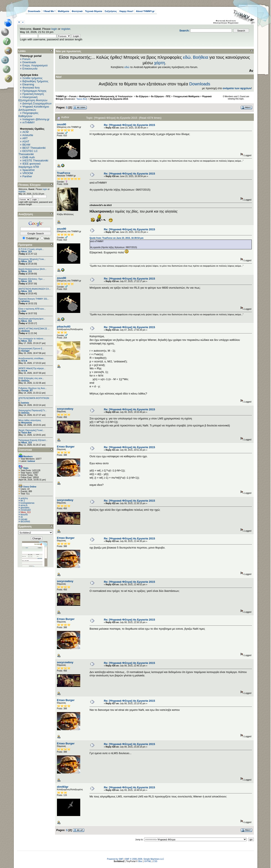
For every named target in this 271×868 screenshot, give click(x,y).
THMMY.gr (61, 96)
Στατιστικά (25, 450)
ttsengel (25, 351)
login (54, 29)
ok (22, 517)
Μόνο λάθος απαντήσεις (30, 420)
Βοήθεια (200, 57)
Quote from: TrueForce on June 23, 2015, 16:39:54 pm (117, 238)
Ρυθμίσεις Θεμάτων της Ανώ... (33, 388)
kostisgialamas (28, 503)
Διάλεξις (25, 381)
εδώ (187, 57)
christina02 (26, 510)
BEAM (26, 145)
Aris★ (24, 361)
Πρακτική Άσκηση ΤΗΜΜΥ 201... (34, 299)
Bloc (140, 861)
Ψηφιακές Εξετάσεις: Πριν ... (32, 279)
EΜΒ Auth (29, 157)
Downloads (34, 11)
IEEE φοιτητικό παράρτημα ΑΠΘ (30, 165)
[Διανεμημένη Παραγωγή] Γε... (33, 410)
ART (25, 138)
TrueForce (64, 173)
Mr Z (23, 501)
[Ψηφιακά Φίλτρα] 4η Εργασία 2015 (109, 99)
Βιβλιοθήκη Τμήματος (35, 81)
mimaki (24, 519)
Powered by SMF (115, 859)
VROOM (28, 173)
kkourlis (24, 515)
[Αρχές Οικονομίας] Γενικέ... (31, 430)
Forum (26, 59)
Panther (27, 176)
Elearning (28, 84)
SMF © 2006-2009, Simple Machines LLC (144, 859)
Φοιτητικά (77, 11)
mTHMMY (29, 122)
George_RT (27, 391)
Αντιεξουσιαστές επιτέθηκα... (32, 358)
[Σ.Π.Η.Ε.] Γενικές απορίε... (31, 249)
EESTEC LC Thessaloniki (28, 153)
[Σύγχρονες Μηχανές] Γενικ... (32, 259)
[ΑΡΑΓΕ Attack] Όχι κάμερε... (32, 368)
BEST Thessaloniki (34, 148)
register (66, 29)
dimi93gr (63, 787)
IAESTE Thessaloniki (35, 160)
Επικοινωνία (30, 69)
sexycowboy (65, 409)
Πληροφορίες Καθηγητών (28, 115)
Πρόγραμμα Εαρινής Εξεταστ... (33, 440)
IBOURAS (25, 522)
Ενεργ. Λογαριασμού (35, 65)
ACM (26, 132)
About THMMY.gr (145, 11)
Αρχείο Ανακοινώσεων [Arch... (32, 269)
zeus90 (62, 124)
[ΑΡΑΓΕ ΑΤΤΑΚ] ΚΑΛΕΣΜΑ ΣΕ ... (34, 329)
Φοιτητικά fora (31, 88)
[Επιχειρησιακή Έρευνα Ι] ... (31, 349)
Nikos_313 (26, 252)
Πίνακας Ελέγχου (30, 185)
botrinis (25, 403)
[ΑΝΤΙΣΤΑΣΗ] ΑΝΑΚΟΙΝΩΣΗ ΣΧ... (35, 289)
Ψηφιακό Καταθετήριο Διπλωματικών (34, 108)
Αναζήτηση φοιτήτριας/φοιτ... (32, 319)
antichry (24, 498)
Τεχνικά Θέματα (94, 11)
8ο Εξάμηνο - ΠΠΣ (161, 96)
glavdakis (25, 508)
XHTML (148, 861)
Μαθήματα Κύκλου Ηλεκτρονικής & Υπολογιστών (106, 96)
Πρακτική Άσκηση (33, 94)
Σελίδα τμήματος (32, 78)
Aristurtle (28, 135)
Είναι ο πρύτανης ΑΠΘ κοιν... (32, 309)
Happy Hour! (126, 11)
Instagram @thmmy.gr (36, 119)
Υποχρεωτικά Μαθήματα (186, 96)
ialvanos (25, 301)
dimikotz (26, 331)
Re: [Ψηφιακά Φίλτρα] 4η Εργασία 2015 (129, 125)
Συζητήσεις (111, 11)
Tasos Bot (26, 433)
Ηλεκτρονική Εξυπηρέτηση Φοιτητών (33, 99)
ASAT (26, 141)
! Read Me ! (49, 11)
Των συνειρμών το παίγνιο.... (32, 339)
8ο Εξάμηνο (142, 96)
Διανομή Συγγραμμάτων (37, 103)
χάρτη (160, 63)
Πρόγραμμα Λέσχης (35, 91)
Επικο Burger (66, 447)
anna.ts (24, 505)
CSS (155, 861)
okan (24, 311)
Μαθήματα (63, 11)
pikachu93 (64, 327)
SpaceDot (28, 170)
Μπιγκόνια (26, 423)
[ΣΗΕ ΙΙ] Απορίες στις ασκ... (31, 378)
